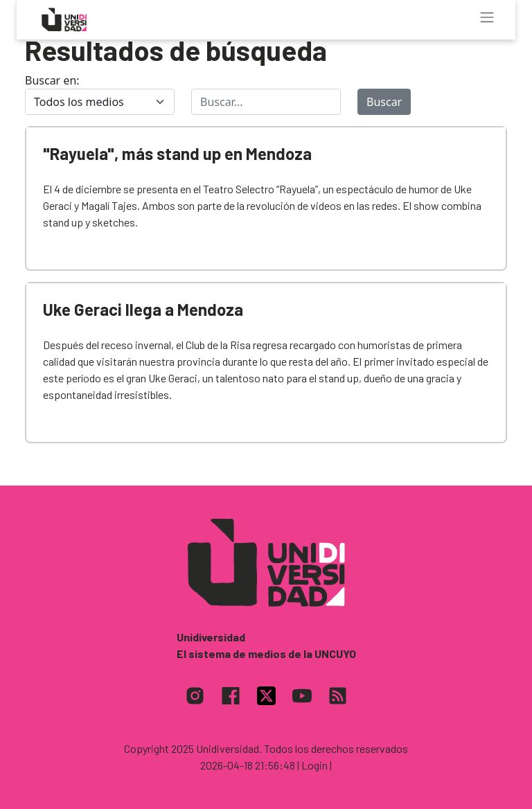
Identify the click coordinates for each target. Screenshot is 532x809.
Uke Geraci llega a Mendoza (143, 309)
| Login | (314, 765)
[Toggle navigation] (487, 17)
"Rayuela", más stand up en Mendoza (177, 153)
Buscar (384, 102)
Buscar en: (52, 80)
